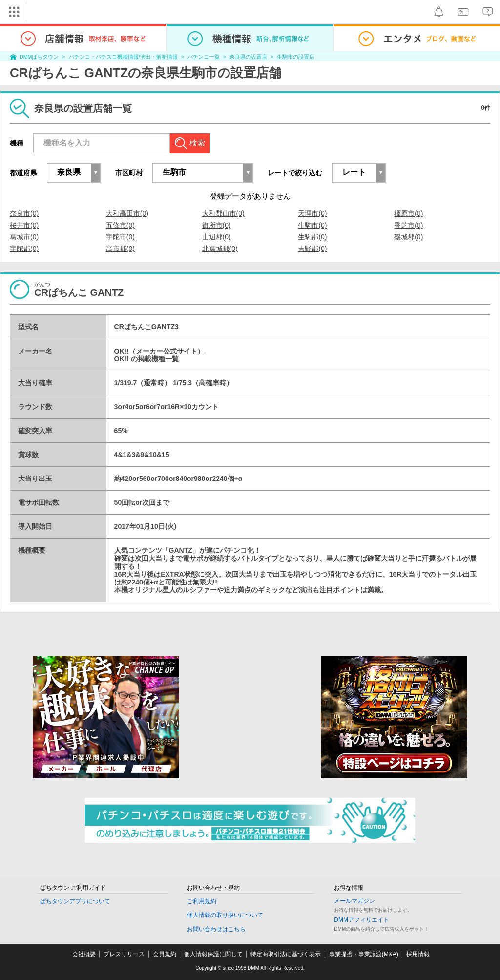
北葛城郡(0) (220, 249)
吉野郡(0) (312, 249)
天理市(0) (312, 213)
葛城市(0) (24, 237)
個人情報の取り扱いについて (225, 915)
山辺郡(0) (217, 237)
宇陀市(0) (120, 237)
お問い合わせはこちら (216, 929)
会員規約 (165, 954)
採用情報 (418, 954)
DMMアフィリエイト (362, 920)
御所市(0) (217, 225)
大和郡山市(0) (223, 213)
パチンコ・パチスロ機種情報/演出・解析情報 (123, 57)
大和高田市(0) (127, 213)
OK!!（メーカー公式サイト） (159, 351)
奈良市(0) (24, 213)
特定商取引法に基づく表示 (286, 954)
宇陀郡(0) (24, 249)
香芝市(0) (408, 225)
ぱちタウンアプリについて (75, 901)
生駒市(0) (312, 225)
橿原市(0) (408, 213)
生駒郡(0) (312, 237)
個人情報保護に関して (213, 954)
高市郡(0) (120, 249)
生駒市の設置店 (296, 57)
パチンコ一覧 (204, 57)
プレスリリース (124, 954)
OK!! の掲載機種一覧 (146, 359)
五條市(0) (120, 225)
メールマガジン (354, 901)
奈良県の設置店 (248, 57)
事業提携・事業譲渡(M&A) (364, 954)
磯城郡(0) (408, 237)
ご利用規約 (202, 901)
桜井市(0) (24, 225)
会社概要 (84, 954)
